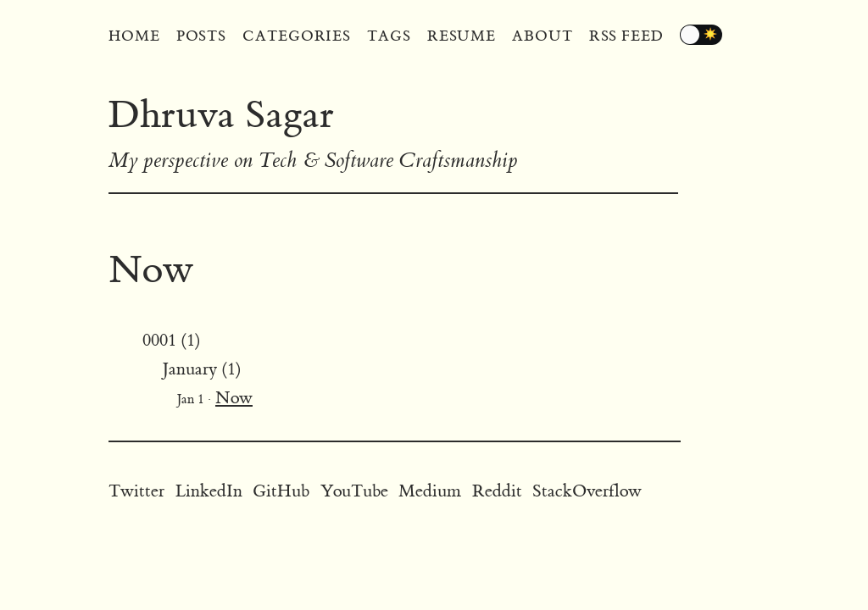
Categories (297, 36)
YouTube (354, 491)
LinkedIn (209, 491)
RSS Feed (626, 36)
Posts (202, 36)
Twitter (136, 491)
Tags (389, 36)
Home (134, 36)
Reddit (497, 491)
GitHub (281, 491)
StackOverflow (587, 491)
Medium (430, 491)
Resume (462, 36)
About (542, 36)
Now (234, 398)
